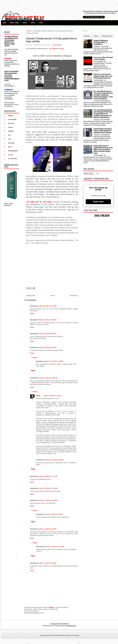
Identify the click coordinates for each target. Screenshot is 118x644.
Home (5, 23)
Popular (87, 36)
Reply (32, 313)
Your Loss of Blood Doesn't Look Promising (103, 58)
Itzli (9, 135)
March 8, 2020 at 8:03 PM (48, 334)
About (33, 23)
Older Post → (75, 296)
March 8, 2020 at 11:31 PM (48, 476)
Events (25, 23)
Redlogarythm (13, 151)
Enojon (11, 127)
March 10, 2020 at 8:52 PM (54, 460)
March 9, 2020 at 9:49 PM (48, 563)
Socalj (10, 155)
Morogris (11, 143)
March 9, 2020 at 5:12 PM (52, 396)
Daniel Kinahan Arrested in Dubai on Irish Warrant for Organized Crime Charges (103, 131)
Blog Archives (107, 36)
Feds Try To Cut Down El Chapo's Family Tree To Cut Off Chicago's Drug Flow (103, 76)
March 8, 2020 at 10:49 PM (48, 378)
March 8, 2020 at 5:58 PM (48, 320)
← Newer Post (30, 296)
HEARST (11, 131)
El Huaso (11, 123)
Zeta (62, 48)
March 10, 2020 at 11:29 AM (55, 547)
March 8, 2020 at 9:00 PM (48, 347)
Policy (41, 23)
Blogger (76, 635)
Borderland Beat (58, 635)
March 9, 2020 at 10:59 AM (48, 500)
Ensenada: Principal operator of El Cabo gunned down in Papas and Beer (51, 40)
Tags (96, 36)
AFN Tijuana (53, 48)
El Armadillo (12, 119)
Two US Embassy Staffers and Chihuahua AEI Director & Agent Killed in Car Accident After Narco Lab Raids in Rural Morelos (103, 114)
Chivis (38, 396)
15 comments (57, 45)
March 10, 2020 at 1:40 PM (54, 361)
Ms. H (10, 147)
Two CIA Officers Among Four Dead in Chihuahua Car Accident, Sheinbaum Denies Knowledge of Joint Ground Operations (103, 95)
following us (72, 626)
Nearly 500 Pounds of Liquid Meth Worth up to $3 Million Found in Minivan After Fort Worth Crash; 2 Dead (103, 150)
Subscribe (98, 202)
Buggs (10, 116)
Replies (35, 357)
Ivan (10, 139)
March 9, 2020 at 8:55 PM (48, 529)
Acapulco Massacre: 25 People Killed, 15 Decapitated (101, 42)
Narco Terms (14, 23)
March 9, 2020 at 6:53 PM (54, 514)
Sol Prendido (13, 159)
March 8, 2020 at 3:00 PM (48, 306)
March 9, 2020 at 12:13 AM (48, 488)
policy (10, 103)
